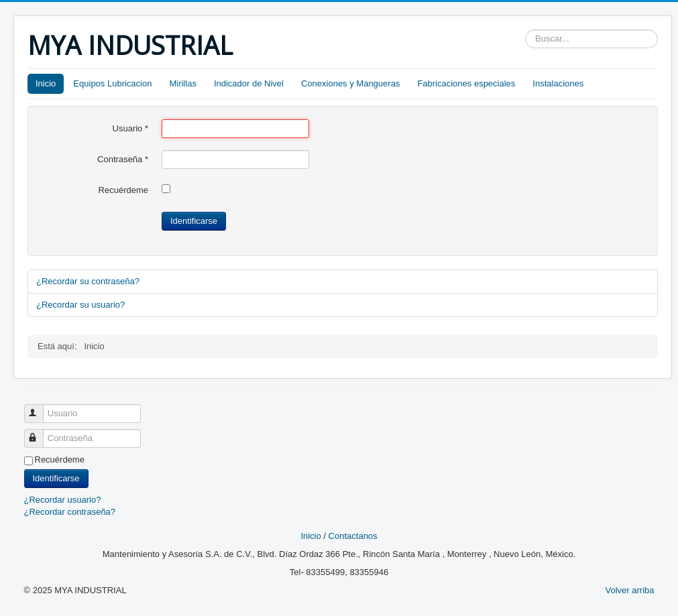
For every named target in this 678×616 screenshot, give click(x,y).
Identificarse (194, 221)
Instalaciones (558, 83)
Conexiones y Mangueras (350, 83)
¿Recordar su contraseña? (88, 281)
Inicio (46, 83)
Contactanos (353, 536)
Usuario (130, 128)
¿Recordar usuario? (63, 500)
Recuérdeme (123, 190)
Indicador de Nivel (249, 83)
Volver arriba (630, 590)
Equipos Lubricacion (112, 83)
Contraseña (123, 159)
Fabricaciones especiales (466, 83)
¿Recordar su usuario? (80, 305)
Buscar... (525, 30)
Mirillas (182, 83)
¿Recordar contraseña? (70, 512)
